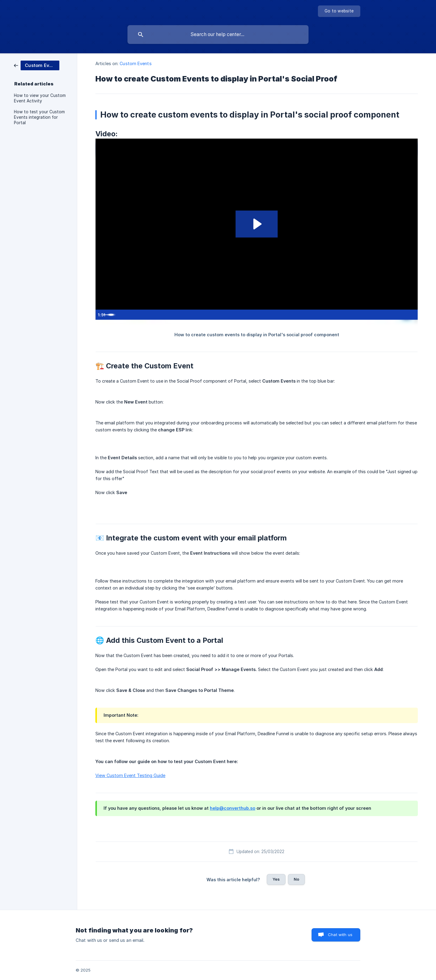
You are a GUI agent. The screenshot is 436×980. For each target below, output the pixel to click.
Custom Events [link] (135, 63)
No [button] (296, 879)
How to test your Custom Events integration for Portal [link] (39, 117)
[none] (339, 11)
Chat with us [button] (340, 935)
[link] (37, 65)
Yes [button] (276, 879)
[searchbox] (218, 35)
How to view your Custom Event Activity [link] (40, 98)
